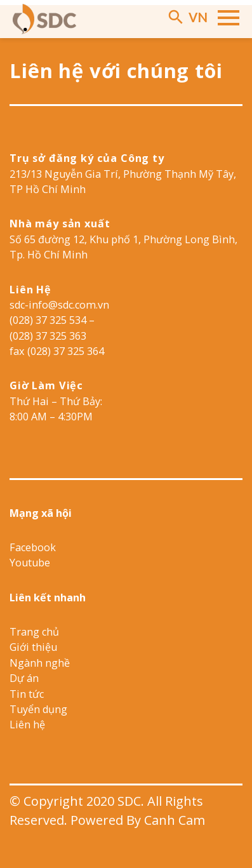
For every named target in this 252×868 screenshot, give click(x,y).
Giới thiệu (33, 647)
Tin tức (27, 694)
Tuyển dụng (38, 709)
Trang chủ (34, 632)
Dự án (24, 678)
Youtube (30, 563)
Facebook (33, 547)
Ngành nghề (40, 663)
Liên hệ (27, 724)
